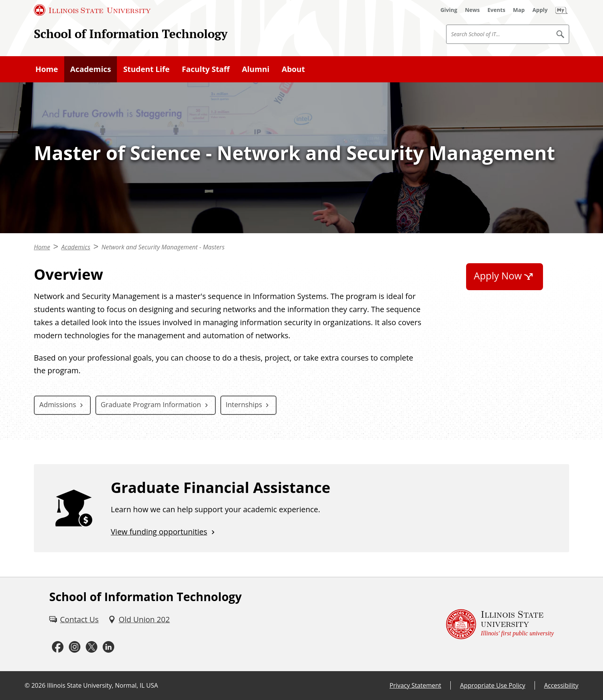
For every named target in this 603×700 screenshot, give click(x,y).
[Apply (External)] (540, 10)
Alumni (256, 69)
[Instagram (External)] (75, 647)
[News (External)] (472, 10)
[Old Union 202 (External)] (139, 620)
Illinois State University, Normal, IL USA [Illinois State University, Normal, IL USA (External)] (102, 685)
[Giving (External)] (449, 10)
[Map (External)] (519, 10)
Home (47, 69)
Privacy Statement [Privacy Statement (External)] (415, 685)
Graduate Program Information (151, 404)
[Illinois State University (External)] (92, 10)
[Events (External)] (496, 10)
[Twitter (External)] (92, 647)
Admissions (58, 404)
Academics (91, 69)
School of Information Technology (131, 34)
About (293, 69)
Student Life (146, 69)
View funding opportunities (159, 532)
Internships (244, 404)
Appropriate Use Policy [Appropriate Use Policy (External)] (492, 685)
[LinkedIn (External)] (108, 647)
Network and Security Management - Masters (163, 247)
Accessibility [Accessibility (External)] (561, 685)
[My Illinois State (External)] (561, 10)
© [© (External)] (27, 685)
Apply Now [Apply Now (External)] (498, 276)
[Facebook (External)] (58, 647)
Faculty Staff (206, 69)
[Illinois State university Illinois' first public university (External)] (500, 624)
